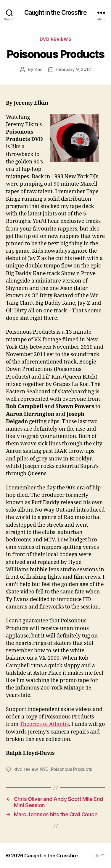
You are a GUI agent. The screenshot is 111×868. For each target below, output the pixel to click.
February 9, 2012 (74, 69)
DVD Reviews (56, 39)
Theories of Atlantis (44, 724)
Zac (38, 69)
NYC (44, 769)
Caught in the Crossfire (55, 13)
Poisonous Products (71, 769)
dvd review (26, 769)
